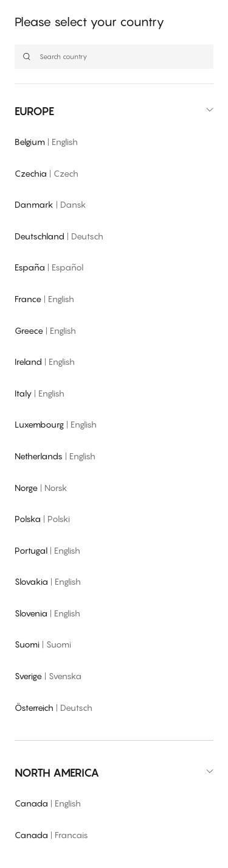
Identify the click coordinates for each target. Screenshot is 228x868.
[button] (114, 111)
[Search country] (114, 57)
